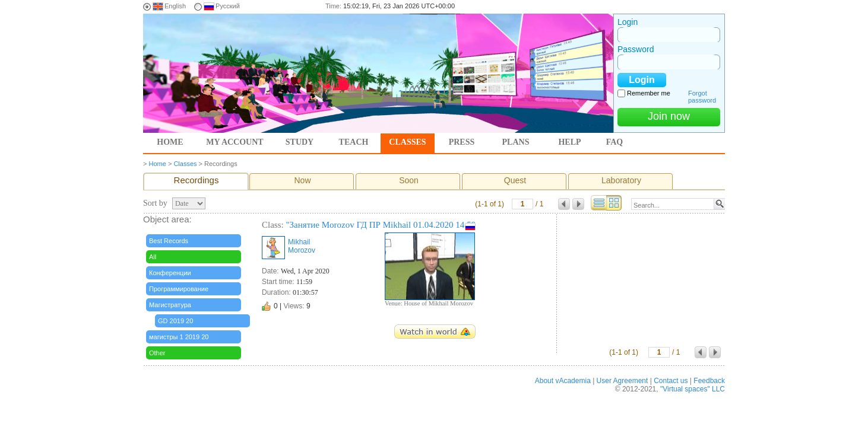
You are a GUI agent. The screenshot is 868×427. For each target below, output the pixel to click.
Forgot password (702, 97)
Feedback (709, 381)
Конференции (170, 273)
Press (462, 142)
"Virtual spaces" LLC (693, 389)
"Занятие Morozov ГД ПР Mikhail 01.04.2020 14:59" (382, 225)
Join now (669, 116)
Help (569, 142)
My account (235, 142)
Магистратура (170, 305)
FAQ (615, 142)
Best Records (169, 241)
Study (300, 142)
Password (636, 49)
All (153, 257)
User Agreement (623, 381)
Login (628, 22)
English (175, 6)
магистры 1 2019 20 (179, 337)
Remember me (649, 93)
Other (157, 353)
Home (170, 142)
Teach (354, 142)
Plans (516, 142)
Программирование (179, 289)
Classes (407, 142)
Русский (228, 6)
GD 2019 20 (175, 321)
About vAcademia (563, 381)
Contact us (671, 381)
